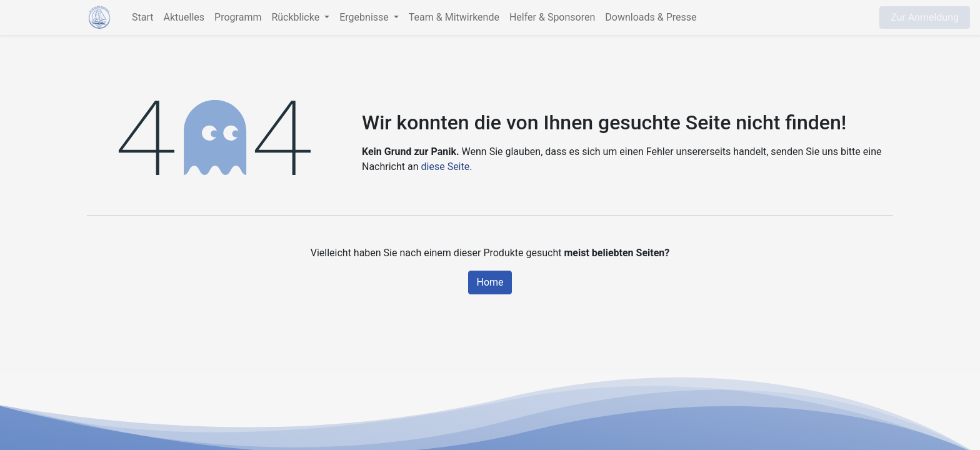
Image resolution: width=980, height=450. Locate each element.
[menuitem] (142, 17)
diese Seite (446, 167)
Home (490, 282)
